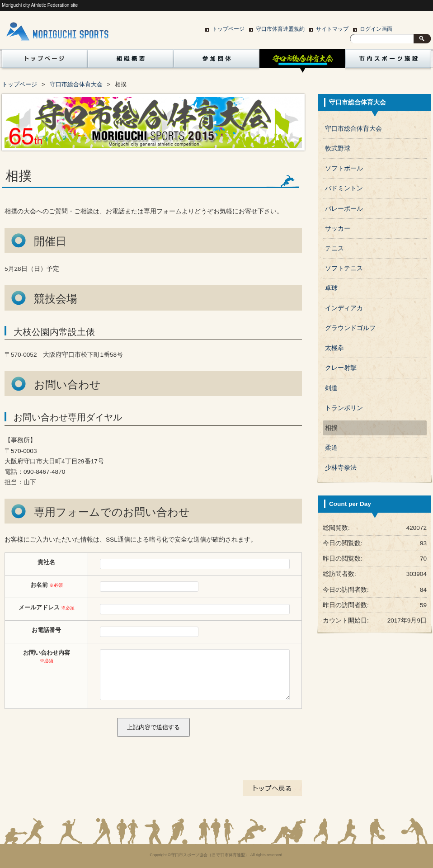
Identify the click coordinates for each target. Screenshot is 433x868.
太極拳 (334, 348)
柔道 (331, 448)
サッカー (338, 229)
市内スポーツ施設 (388, 61)
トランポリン (344, 408)
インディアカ (344, 308)
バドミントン (344, 188)
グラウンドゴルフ (350, 328)
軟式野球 (338, 149)
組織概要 (131, 61)
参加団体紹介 (216, 61)
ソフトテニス (344, 268)
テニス (334, 248)
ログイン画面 (376, 29)
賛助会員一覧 (43, 85)
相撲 (331, 428)
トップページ (228, 29)
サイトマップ (332, 29)
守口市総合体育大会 (302, 61)
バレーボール (344, 209)
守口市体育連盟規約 (280, 29)
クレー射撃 (341, 368)
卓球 (331, 288)
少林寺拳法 (341, 468)
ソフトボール (344, 168)
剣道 (331, 388)
